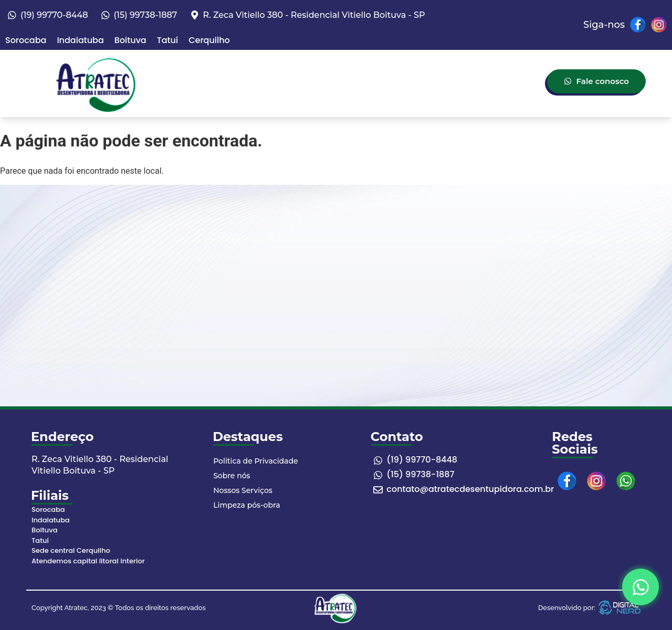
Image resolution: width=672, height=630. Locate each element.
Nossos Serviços (243, 490)
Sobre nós (232, 476)
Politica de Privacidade (255, 461)
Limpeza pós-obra (246, 505)
